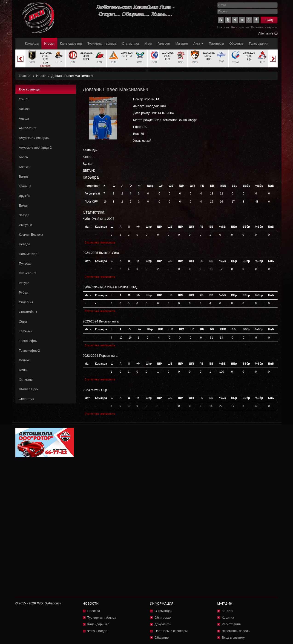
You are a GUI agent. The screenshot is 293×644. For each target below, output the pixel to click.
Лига (198, 44)
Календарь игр (71, 44)
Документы (163, 624)
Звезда (24, 215)
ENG (221, 61)
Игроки (49, 44)
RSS (181, 62)
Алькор (24, 109)
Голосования (259, 44)
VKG (32, 62)
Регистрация (240, 27)
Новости (223, 27)
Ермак (24, 206)
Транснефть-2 (29, 351)
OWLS (24, 99)
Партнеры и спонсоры (171, 631)
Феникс (24, 360)
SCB (154, 62)
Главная (25, 76)
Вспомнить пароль (264, 27)
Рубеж (24, 293)
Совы (23, 322)
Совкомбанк (28, 312)
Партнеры (216, 44)
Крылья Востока (31, 235)
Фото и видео (97, 631)
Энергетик (26, 399)
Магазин (182, 44)
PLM (114, 62)
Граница (25, 186)
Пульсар (25, 264)
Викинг (24, 177)
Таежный (26, 331)
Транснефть (28, 341)
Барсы (24, 157)
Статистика (130, 44)
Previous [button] (20, 59)
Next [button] (273, 59)
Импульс (25, 225)
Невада (24, 244)
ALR (262, 62)
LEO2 (59, 62)
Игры (148, 44)
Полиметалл (28, 254)
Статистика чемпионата (100, 243)
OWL (140, 62)
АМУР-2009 (27, 128)
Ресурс (24, 283)
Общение (236, 44)
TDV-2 (236, 62)
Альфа (24, 119)
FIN (73, 62)
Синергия (26, 302)
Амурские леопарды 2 (35, 148)
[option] (45, 60)
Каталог (228, 611)
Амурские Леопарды (34, 138)
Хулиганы (26, 380)
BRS (195, 62)
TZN (99, 62)
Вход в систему (233, 638)
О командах (163, 611)
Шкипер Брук (29, 389)
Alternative (268, 33)
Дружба (24, 196)
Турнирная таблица (102, 44)
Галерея (164, 44)
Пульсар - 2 (27, 273)
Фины (23, 370)
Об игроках (163, 618)
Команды (32, 44)
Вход (269, 20)
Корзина (228, 618)
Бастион (25, 167)
